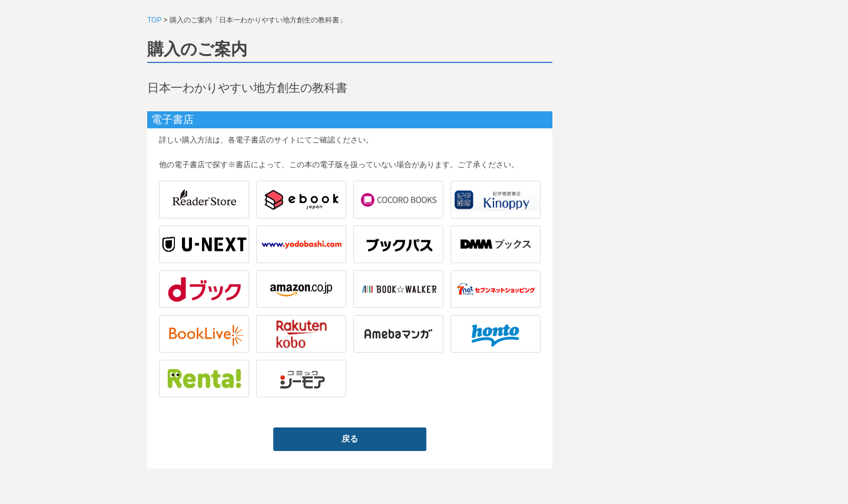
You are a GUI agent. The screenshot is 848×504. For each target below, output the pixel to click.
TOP (154, 20)
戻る (350, 439)
